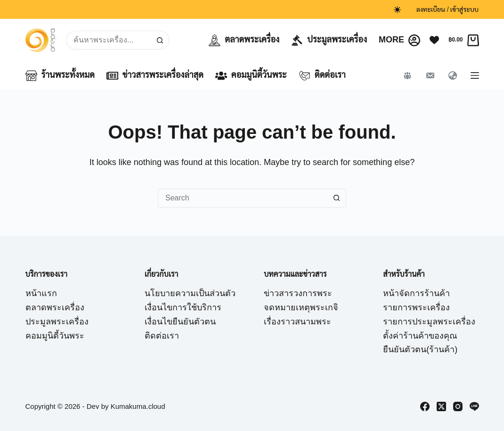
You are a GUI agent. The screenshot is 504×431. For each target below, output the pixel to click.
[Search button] (160, 40)
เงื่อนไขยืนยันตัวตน (180, 322)
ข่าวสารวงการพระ (298, 293)
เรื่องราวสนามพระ (297, 322)
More (398, 40)
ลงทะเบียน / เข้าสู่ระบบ (448, 9)
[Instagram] (458, 406)
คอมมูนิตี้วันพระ (251, 76)
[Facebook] (425, 406)
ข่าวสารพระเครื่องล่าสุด (155, 76)
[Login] (414, 40)
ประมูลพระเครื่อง (329, 40)
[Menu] (475, 75)
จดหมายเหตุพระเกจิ (301, 307)
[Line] (474, 406)
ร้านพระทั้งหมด (60, 76)
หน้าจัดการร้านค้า (416, 293)
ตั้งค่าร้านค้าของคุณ (420, 336)
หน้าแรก (41, 293)
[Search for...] (108, 40)
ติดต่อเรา (322, 76)
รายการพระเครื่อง (416, 307)
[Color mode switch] (397, 10)
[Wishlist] (434, 40)
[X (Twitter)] (441, 406)
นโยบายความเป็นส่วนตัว (190, 293)
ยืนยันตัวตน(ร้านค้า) (420, 349)
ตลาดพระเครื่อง (244, 40)
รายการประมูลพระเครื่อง (429, 322)
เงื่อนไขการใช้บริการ (183, 307)
